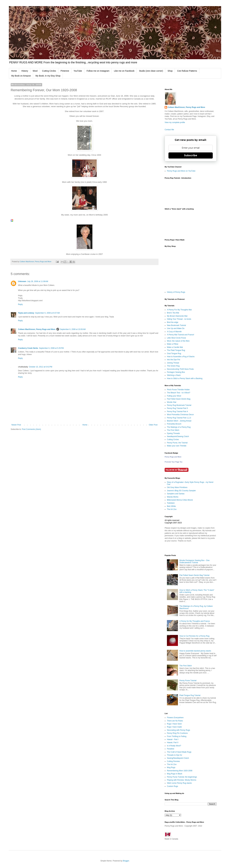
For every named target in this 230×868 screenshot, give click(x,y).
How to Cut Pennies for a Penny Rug (194, 636)
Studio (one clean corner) (151, 71)
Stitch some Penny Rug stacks (179, 783)
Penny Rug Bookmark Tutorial (179, 405)
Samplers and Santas (176, 494)
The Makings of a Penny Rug (179, 427)
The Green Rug (173, 366)
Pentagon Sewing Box (176, 372)
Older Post (153, 425)
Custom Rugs (172, 786)
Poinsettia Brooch (174, 424)
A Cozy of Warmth (174, 332)
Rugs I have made (174, 727)
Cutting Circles (49, 71)
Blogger (126, 861)
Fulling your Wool (174, 396)
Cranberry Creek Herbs (28, 348)
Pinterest (65, 71)
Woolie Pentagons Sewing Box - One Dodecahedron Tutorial (194, 561)
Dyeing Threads (173, 433)
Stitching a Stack (174, 375)
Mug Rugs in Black (175, 774)
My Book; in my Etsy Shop (48, 76)
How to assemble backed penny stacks (195, 651)
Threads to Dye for (174, 755)
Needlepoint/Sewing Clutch (178, 436)
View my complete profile (175, 122)
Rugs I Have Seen (174, 724)
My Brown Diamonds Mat (177, 316)
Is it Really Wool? (174, 746)
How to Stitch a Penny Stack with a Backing (185, 378)
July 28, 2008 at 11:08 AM (38, 281)
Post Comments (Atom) (31, 429)
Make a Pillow (173, 344)
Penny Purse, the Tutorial (177, 443)
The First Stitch (173, 430)
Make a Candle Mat (175, 347)
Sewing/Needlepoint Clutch (178, 758)
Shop (170, 71)
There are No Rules (175, 721)
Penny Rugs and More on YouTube (181, 171)
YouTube (78, 71)
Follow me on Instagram (98, 71)
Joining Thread (173, 363)
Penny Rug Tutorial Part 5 (177, 408)
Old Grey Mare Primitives (177, 487)
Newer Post (16, 425)
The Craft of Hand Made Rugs (179, 752)
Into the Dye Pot (173, 360)
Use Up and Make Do (176, 328)
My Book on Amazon (21, 76)
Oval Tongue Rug (174, 354)
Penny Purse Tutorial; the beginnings (182, 777)
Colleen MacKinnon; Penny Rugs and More (37, 329)
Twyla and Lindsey (26, 313)
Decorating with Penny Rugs (178, 730)
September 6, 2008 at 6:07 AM (47, 313)
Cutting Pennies (173, 761)
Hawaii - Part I (173, 739)
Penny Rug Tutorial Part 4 (177, 412)
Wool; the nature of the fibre (178, 341)
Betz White (171, 506)
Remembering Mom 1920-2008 (180, 771)
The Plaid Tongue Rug (176, 350)
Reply (20, 304)
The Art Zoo (172, 509)
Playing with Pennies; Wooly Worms (182, 780)
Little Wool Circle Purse (176, 338)
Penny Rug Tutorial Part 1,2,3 (179, 418)
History (25, 71)
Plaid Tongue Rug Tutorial (190, 695)
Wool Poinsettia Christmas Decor (180, 415)
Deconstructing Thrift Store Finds (180, 369)
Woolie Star (172, 402)
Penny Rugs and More (173, 457)
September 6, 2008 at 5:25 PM (51, 348)
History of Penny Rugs (176, 292)
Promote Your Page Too (173, 462)
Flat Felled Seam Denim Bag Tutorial (194, 575)
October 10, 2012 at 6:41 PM (40, 367)
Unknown (22, 281)
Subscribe (191, 155)
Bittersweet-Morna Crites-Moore (180, 500)
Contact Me (169, 130)
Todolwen (171, 503)
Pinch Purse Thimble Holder (178, 390)
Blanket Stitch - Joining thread (179, 421)
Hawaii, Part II (173, 743)
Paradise (171, 749)
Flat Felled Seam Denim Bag (179, 399)
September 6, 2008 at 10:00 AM (73, 329)
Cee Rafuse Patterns (187, 71)
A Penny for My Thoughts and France (195, 621)
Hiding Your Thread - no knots (179, 319)
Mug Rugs (171, 767)
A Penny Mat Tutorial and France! (181, 335)
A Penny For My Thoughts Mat (179, 310)
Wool (35, 71)
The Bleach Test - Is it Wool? (179, 393)
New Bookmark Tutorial (176, 325)
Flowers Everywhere (175, 718)
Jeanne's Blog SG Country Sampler (181, 491)
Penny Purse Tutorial (188, 681)
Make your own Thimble (177, 446)
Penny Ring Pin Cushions (177, 733)
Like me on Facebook (124, 71)
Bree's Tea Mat (173, 313)
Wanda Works (173, 497)
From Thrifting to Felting (177, 736)
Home (14, 71)
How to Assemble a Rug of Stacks (181, 357)
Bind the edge (173, 322)
